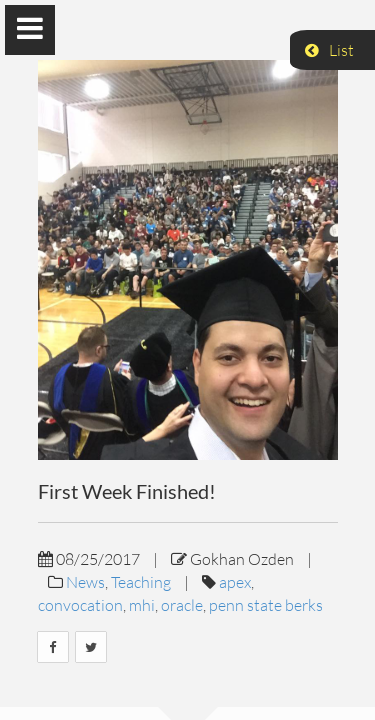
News (85, 582)
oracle (182, 605)
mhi (142, 605)
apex (235, 582)
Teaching (141, 582)
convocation (80, 605)
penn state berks (266, 605)
